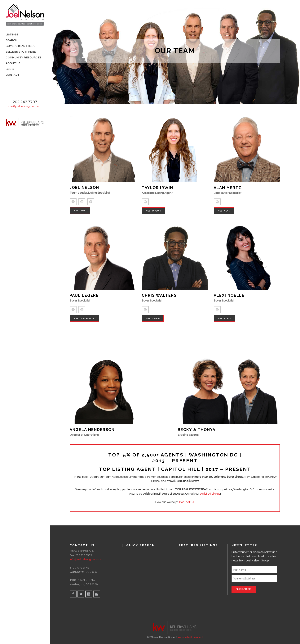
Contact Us (186, 502)
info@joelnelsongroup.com (25, 106)
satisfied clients (210, 494)
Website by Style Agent (190, 637)
